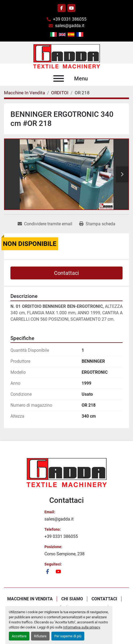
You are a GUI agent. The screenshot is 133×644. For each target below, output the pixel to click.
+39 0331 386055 (70, 19)
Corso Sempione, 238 (64, 554)
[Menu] (59, 78)
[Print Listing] (97, 224)
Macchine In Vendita (30, 599)
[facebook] (62, 8)
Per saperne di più (68, 636)
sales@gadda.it (70, 26)
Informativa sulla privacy (81, 627)
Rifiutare (40, 636)
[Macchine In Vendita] (24, 93)
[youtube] (71, 8)
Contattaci (66, 273)
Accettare (19, 636)
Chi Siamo (72, 599)
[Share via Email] (45, 224)
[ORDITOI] (60, 93)
